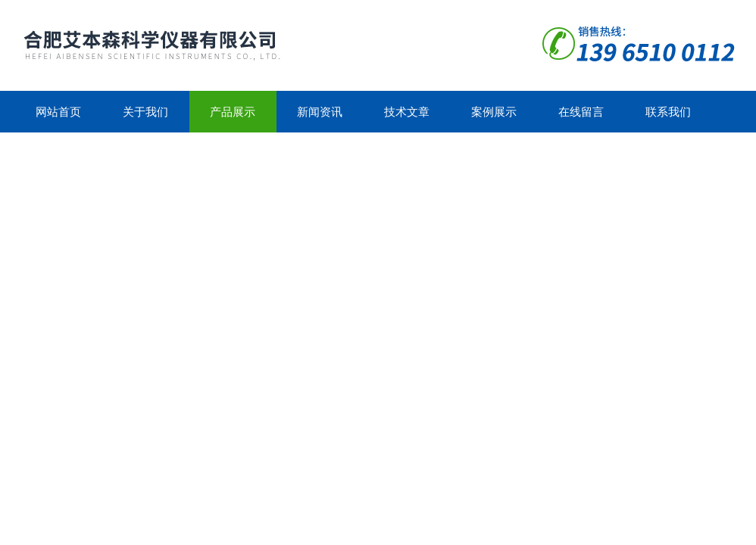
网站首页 (58, 112)
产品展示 (233, 112)
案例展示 (494, 112)
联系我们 (668, 112)
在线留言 (581, 112)
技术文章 (407, 112)
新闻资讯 (320, 112)
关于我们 (145, 112)
